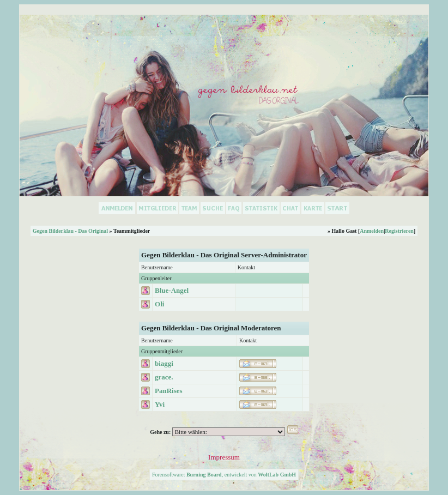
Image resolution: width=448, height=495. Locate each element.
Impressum (224, 457)
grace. (164, 377)
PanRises (169, 391)
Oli (159, 304)
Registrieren (399, 231)
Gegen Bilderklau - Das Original (70, 231)
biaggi (164, 363)
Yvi (160, 404)
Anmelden (372, 231)
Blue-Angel (172, 290)
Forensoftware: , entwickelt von (224, 475)
